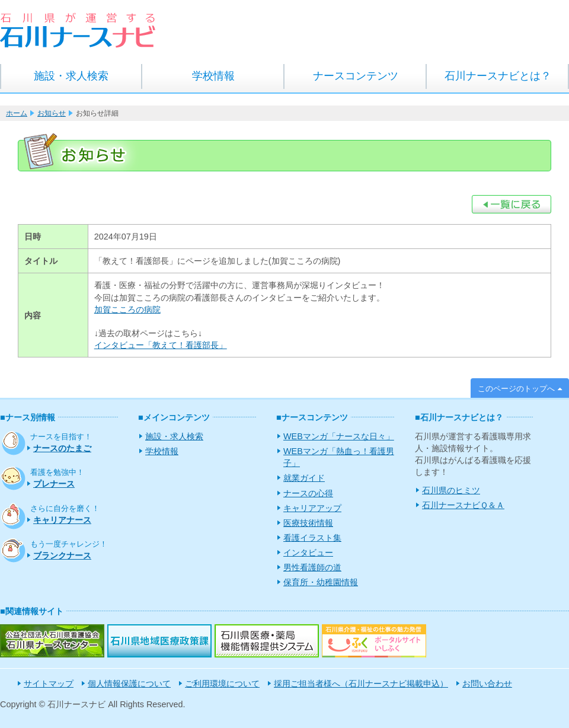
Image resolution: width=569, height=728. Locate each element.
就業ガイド (304, 478)
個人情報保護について (129, 684)
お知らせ (52, 113)
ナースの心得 (308, 493)
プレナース (54, 484)
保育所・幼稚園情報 (321, 582)
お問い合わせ (487, 684)
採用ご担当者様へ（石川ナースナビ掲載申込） (361, 684)
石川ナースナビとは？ (498, 76)
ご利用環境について (222, 684)
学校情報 (213, 76)
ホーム (17, 113)
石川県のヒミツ (451, 490)
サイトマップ (49, 684)
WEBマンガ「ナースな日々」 (339, 436)
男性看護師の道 (312, 567)
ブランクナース (62, 555)
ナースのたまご (62, 448)
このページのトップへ (516, 389)
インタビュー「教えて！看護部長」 (161, 345)
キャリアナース (62, 520)
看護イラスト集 (312, 538)
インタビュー (308, 553)
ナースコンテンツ (356, 76)
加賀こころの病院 (127, 309)
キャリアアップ (312, 508)
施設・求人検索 (71, 76)
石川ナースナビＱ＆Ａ (463, 505)
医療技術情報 (308, 523)
